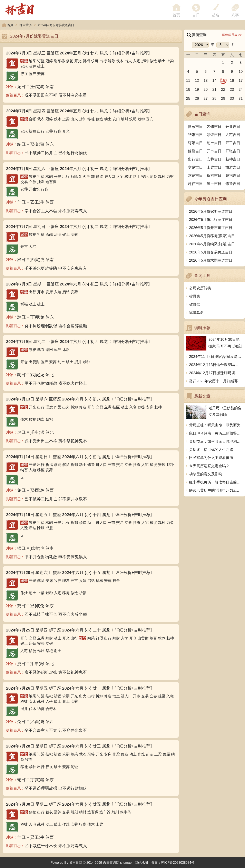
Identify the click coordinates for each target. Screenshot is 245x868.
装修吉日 (214, 127)
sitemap (126, 863)
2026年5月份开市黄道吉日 (211, 228)
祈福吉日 (214, 176)
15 (223, 81)
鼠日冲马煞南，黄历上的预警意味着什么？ (216, 433)
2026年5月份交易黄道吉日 (211, 252)
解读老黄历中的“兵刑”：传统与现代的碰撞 (216, 490)
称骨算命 (196, 313)
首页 (10, 25)
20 (206, 90)
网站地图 (141, 863)
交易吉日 (195, 167)
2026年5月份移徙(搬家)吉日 (212, 236)
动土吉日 (214, 143)
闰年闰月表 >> (232, 35)
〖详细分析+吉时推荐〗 (130, 53)
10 (241, 72)
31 (241, 98)
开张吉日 (233, 151)
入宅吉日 (233, 135)
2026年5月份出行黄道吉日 (211, 220)
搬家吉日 (195, 127)
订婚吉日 (195, 143)
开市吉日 (214, 151)
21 (214, 90)
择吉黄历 (26, 25)
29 (223, 98)
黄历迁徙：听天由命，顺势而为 (215, 425)
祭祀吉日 (233, 176)
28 (214, 98)
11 (188, 81)
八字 (235, 15)
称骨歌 (195, 304)
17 (241, 81)
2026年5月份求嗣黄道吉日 (211, 260)
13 (206, 81)
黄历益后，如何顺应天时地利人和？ (216, 441)
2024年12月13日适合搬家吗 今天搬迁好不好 (216, 365)
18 (188, 90)
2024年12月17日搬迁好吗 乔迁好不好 (216, 373)
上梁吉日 (214, 167)
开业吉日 (233, 127)
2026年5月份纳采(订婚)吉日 (212, 244)
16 (232, 81)
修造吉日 (233, 184)
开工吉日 (233, 143)
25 (188, 98)
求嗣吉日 (195, 176)
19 (197, 90)
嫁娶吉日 (195, 151)
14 (214, 81)
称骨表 (195, 296)
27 (206, 98)
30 (232, 98)
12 (197, 81)
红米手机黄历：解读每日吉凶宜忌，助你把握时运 (216, 482)
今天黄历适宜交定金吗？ (209, 466)
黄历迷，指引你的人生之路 (211, 450)
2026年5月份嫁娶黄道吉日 (211, 211)
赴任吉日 (195, 184)
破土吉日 (214, 184)
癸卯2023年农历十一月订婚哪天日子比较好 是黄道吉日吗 (216, 381)
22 (223, 90)
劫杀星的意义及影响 (206, 474)
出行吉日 (195, 159)
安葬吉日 (214, 159)
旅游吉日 (233, 167)
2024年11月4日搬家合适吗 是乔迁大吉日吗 (216, 357)
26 (197, 98)
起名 (216, 15)
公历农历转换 (200, 288)
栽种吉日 (233, 159)
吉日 (196, 15)
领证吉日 (214, 135)
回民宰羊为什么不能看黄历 (211, 458)
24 (241, 90)
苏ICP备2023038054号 (178, 863)
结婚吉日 (195, 135)
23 (232, 90)
